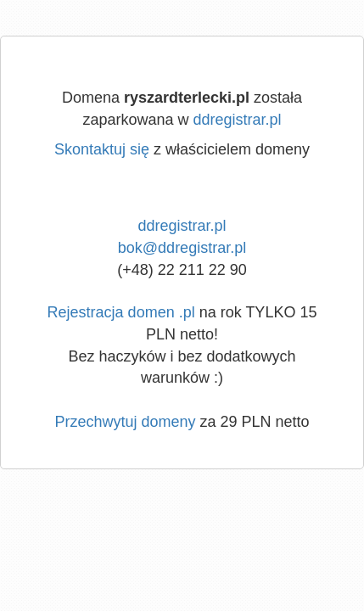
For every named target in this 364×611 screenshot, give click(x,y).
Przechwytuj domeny (125, 422)
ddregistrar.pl (238, 120)
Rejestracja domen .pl (121, 312)
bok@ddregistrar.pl (182, 248)
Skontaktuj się (102, 149)
